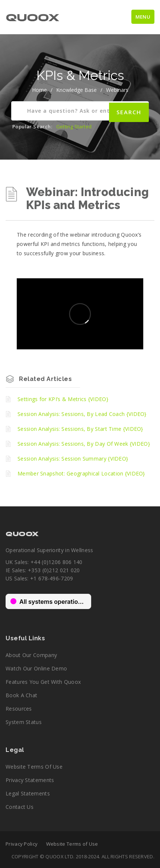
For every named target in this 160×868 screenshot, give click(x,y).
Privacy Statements (30, 780)
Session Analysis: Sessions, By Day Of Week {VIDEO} (84, 444)
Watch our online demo (36, 668)
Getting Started (74, 126)
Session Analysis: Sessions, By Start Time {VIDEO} (80, 429)
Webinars (117, 90)
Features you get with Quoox (43, 682)
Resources (19, 709)
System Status (24, 722)
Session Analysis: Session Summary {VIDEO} (73, 459)
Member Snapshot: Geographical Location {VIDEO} (81, 473)
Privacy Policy (22, 844)
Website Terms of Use (34, 767)
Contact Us (20, 807)
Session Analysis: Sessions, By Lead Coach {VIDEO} (82, 414)
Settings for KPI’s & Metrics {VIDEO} (63, 399)
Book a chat (21, 695)
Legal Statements (28, 793)
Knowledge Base (76, 90)
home (39, 90)
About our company (31, 655)
